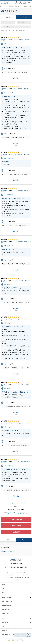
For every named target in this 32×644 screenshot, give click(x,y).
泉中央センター (5, 40)
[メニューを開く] (29, 3)
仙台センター (4, 551)
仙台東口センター (12, 551)
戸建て (28, 40)
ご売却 (3, 41)
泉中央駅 (22, 40)
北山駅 (21, 280)
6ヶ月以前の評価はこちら (23, 513)
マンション (28, 154)
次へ (25, 503)
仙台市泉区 (15, 89)
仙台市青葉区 (15, 280)
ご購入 (4, 192)
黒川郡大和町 (15, 40)
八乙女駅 (21, 462)
